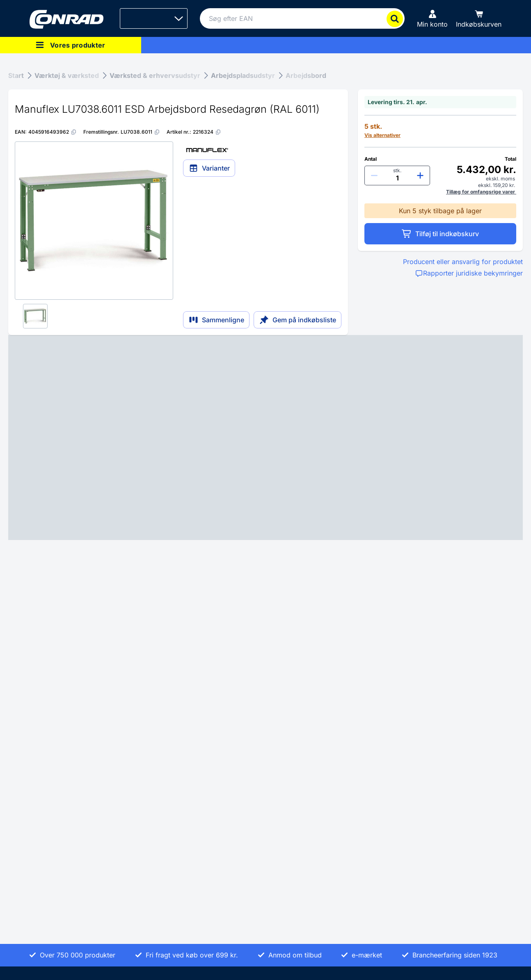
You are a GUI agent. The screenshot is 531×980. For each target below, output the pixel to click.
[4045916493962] (53, 132)
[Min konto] (432, 18)
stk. (397, 170)
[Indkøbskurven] (479, 18)
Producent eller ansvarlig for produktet (463, 262)
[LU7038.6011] (140, 132)
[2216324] (207, 132)
